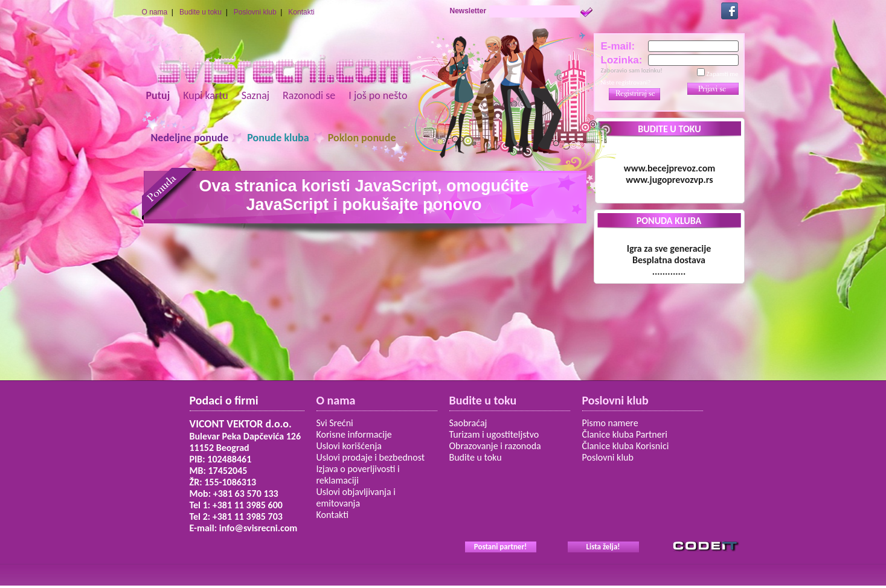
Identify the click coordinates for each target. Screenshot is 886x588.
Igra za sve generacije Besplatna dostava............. (669, 260)
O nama (155, 12)
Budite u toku (201, 12)
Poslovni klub (255, 12)
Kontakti (301, 12)
